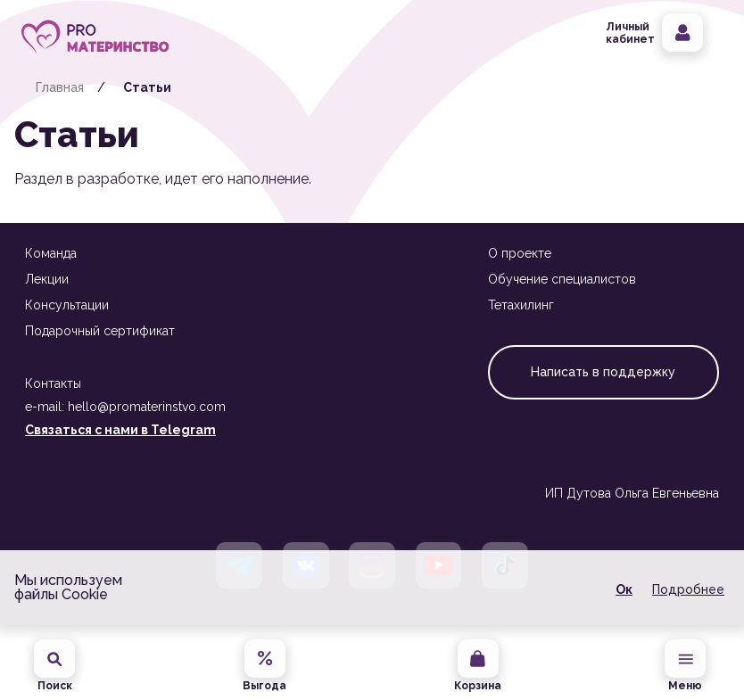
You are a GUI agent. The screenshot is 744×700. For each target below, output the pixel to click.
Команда (51, 253)
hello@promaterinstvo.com (147, 407)
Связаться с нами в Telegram (120, 430)
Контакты (53, 383)
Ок (624, 589)
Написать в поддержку (603, 372)
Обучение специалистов (562, 279)
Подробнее (688, 589)
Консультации (67, 305)
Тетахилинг (521, 305)
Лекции (47, 279)
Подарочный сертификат (100, 331)
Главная (60, 87)
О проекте (520, 253)
